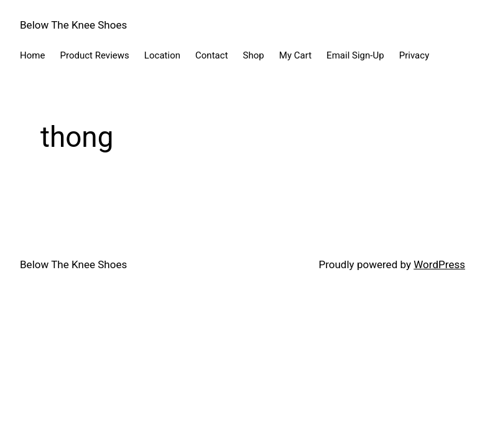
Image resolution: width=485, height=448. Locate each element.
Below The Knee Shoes (73, 25)
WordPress (439, 264)
